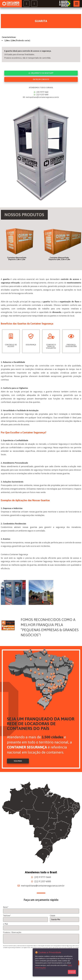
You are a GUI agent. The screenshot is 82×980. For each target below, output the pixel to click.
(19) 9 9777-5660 (41, 92)
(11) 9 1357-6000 (41, 95)
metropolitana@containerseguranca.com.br (41, 97)
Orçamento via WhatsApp (41, 73)
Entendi (72, 972)
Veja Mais (18, 761)
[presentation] (22, 959)
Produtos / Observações (12, 932)
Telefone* (7, 916)
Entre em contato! (41, 79)
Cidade (53, 916)
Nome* (6, 907)
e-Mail (5, 924)
